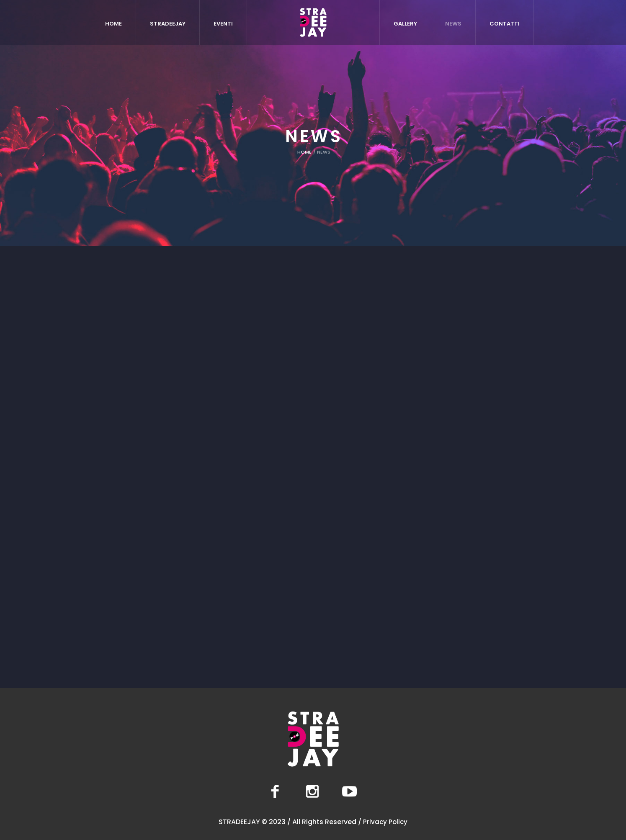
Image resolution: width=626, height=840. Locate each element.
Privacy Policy (385, 822)
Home (304, 152)
